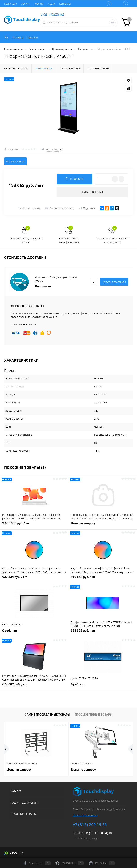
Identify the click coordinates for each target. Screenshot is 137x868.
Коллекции (11, 4)
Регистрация (56, 14)
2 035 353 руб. (34, 525)
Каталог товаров (21, 37)
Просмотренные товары (94, 715)
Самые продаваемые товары (47, 715)
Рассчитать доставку (60, 208)
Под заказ (87, 208)
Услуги (25, 4)
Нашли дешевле (29, 208)
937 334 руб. (34, 579)
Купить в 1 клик (92, 192)
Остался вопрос (16, 161)
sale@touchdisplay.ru (97, 833)
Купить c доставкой (114, 282)
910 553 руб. (103, 579)
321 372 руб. (103, 633)
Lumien (98, 387)
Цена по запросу (103, 525)
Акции (51, 4)
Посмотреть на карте (85, 815)
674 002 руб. (34, 686)
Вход (44, 14)
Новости (39, 4)
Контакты (65, 4)
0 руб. (34, 633)
